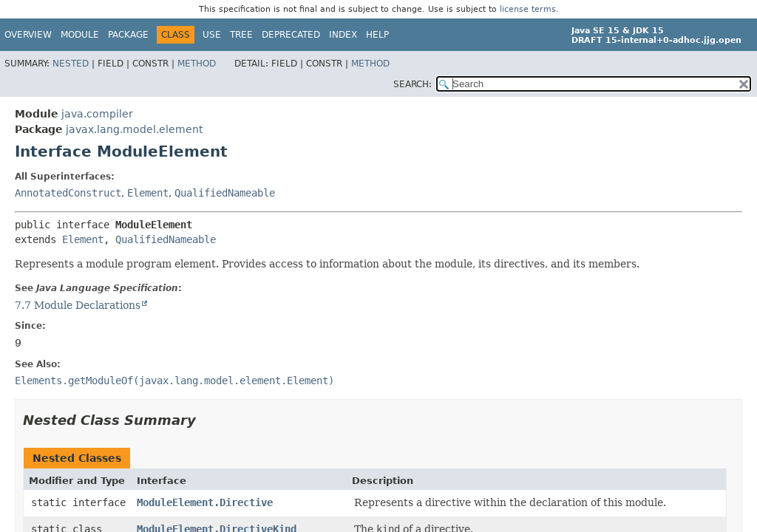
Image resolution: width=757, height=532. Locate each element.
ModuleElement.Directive (205, 502)
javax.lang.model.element (134, 129)
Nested (71, 64)
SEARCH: (413, 84)
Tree (241, 35)
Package (128, 35)
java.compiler (97, 114)
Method (197, 64)
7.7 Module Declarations (78, 305)
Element (148, 193)
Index (343, 35)
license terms (528, 9)
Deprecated (291, 35)
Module (80, 35)
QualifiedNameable (225, 193)
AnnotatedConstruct (68, 193)
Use (212, 35)
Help (377, 35)
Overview (28, 35)
